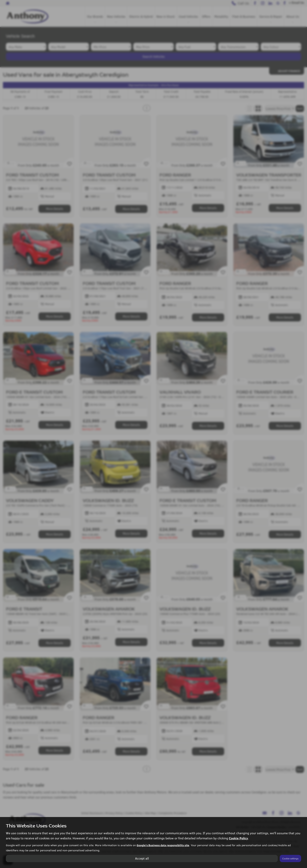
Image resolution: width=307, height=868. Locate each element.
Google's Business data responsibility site (163, 845)
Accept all (142, 858)
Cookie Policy (238, 838)
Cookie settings (290, 858)
